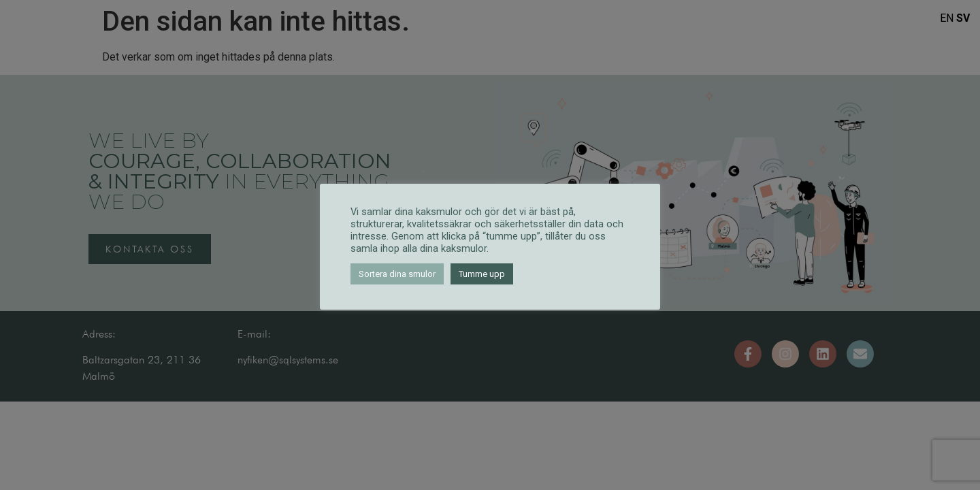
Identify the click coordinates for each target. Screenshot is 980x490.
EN (947, 18)
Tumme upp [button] (482, 274)
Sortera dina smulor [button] (397, 274)
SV (963, 18)
